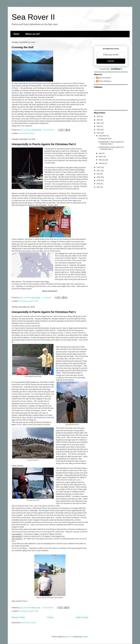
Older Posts (82, 617)
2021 (99, 126)
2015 (99, 177)
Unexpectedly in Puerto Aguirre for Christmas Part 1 (44, 312)
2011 (99, 187)
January (102, 163)
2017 (99, 171)
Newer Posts (18, 617)
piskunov (69, 637)
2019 (99, 133)
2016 (99, 174)
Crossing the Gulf (23, 47)
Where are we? (33, 34)
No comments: (49, 130)
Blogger (85, 637)
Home (16, 34)
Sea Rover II (33, 17)
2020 (99, 130)
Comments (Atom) (29, 623)
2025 (99, 116)
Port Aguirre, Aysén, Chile (29, 301)
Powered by (111, 69)
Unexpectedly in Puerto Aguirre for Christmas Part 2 (44, 144)
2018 (99, 167)
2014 (99, 180)
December (103, 136)
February (102, 160)
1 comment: (47, 298)
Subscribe (111, 61)
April (101, 153)
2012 (99, 184)
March (101, 157)
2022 (99, 123)
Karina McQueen (105, 81)
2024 (99, 120)
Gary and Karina (105, 78)
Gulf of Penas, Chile (26, 133)
